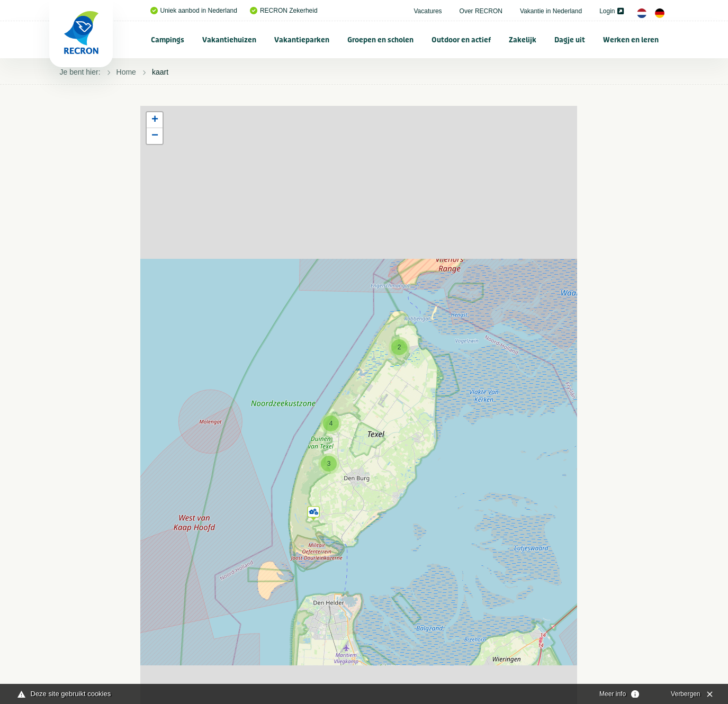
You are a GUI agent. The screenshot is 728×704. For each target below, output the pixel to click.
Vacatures (428, 11)
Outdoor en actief (461, 40)
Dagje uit (570, 40)
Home (126, 72)
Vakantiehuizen (229, 40)
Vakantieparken (302, 40)
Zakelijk (523, 40)
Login (611, 11)
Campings (168, 40)
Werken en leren (631, 40)
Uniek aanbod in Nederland (194, 11)
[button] (313, 511)
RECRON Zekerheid (284, 11)
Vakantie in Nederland (551, 11)
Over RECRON (481, 11)
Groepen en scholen (380, 40)
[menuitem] (168, 40)
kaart (160, 72)
